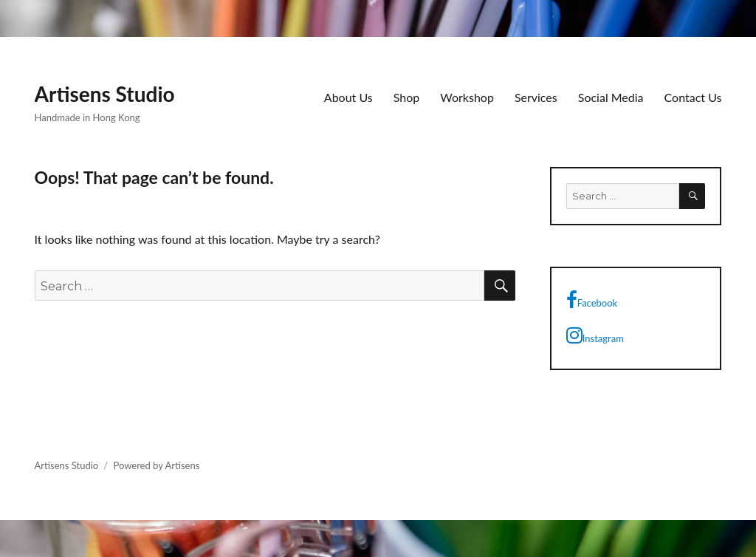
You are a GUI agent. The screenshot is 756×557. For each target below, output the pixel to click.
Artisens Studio (105, 94)
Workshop (467, 97)
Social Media (611, 97)
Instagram (595, 335)
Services (536, 97)
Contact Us (693, 97)
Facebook (592, 300)
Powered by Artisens (156, 465)
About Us (348, 97)
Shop (407, 97)
